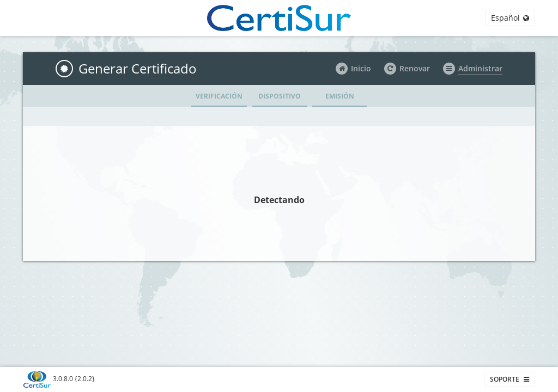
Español (510, 18)
